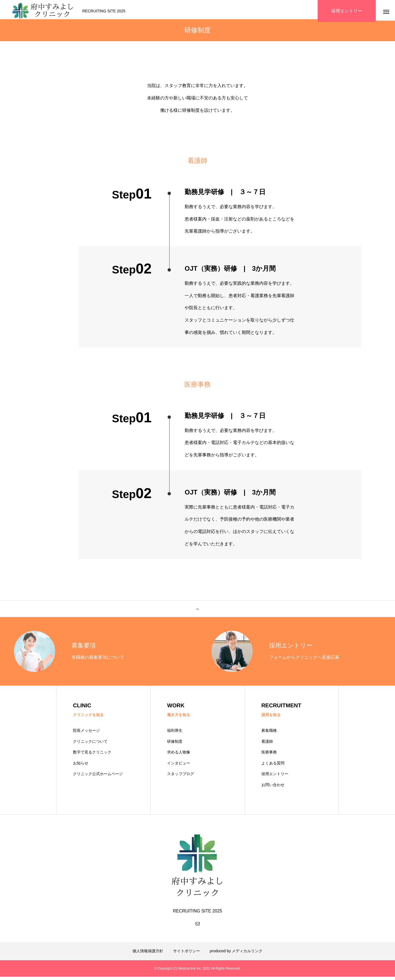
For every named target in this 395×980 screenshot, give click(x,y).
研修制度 (175, 744)
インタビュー (179, 766)
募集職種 (269, 734)
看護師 (267, 744)
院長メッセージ (86, 734)
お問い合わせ (273, 788)
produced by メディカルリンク (236, 954)
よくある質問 (273, 766)
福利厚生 (175, 734)
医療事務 (269, 755)
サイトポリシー (187, 954)
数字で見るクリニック (92, 755)
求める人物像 (179, 755)
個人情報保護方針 (148, 954)
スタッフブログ (180, 777)
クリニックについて (90, 744)
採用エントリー (275, 777)
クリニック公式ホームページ (98, 777)
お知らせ (81, 766)
